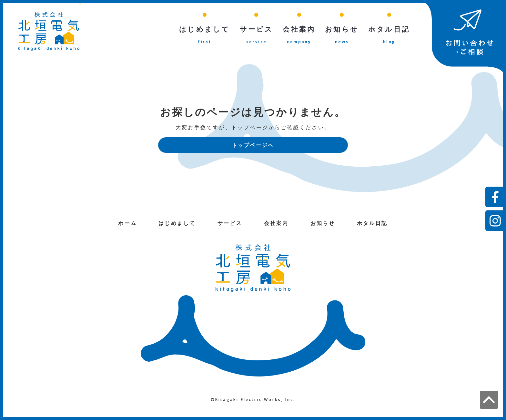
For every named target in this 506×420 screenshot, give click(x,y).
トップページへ (253, 145)
